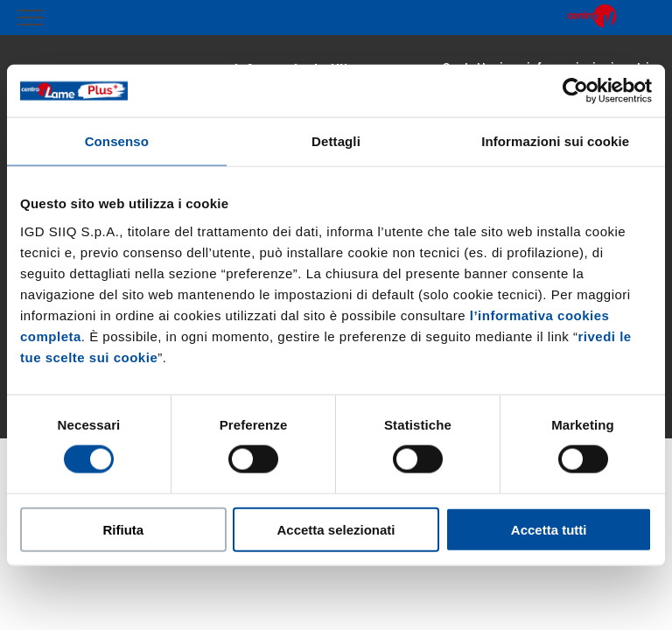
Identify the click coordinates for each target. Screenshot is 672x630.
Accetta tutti (549, 529)
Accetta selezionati (336, 529)
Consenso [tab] (117, 141)
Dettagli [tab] (336, 141)
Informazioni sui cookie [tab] (555, 141)
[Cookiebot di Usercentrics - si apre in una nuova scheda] (575, 91)
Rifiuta (123, 529)
